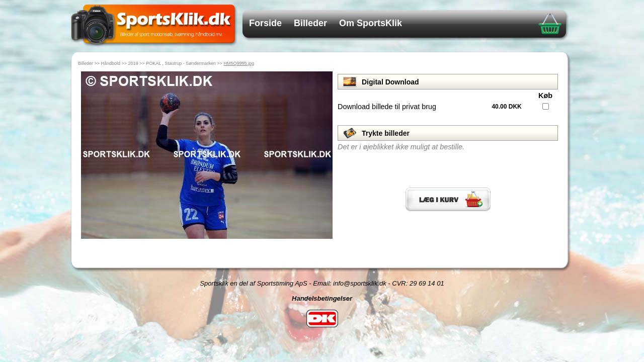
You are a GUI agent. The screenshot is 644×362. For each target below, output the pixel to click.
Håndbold (111, 63)
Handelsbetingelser (322, 298)
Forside (265, 23)
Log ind (322, 339)
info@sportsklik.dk (360, 283)
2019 (133, 63)
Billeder (310, 23)
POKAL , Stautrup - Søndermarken (181, 63)
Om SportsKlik (371, 23)
